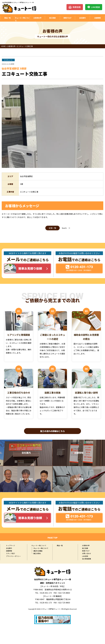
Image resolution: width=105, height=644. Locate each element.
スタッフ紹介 (10, 554)
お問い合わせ (87, 554)
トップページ (10, 546)
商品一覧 (8, 18)
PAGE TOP (53, 538)
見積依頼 (75, 7)
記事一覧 (52, 228)
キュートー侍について (22, 19)
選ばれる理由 (38, 551)
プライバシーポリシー (13, 557)
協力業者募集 (87, 559)
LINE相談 (94, 7)
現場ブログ (67, 18)
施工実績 (52, 18)
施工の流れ (37, 554)
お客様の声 (37, 18)
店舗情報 (97, 18)
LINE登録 (85, 557)
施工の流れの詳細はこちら (52, 431)
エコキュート (8, 60)
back (64, 228)
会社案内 (82, 18)
